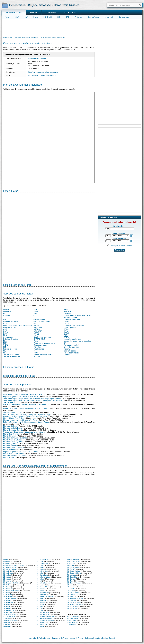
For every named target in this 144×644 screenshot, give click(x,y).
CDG (5, 319)
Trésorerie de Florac (11, 402)
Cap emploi (68, 313)
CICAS (66, 321)
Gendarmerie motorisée (37, 58)
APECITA (67, 312)
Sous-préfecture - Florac (12, 412)
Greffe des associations (72, 347)
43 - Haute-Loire (42, 575)
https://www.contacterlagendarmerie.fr (42, 76)
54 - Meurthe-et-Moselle (45, 597)
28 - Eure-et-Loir (9, 610)
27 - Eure (6, 609)
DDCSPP (67, 329)
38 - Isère (40, 565)
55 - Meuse (40, 599)
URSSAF (37, 357)
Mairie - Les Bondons (11, 434)
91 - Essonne (72, 601)
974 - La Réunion (73, 622)
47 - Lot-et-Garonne (43, 583)
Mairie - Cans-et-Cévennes (13, 440)
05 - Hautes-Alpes (9, 567)
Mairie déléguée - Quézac (13, 442)
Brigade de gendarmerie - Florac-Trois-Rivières (21, 397)
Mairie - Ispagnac (10, 436)
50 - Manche (41, 589)
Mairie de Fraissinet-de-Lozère (15, 456)
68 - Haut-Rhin (42, 624)
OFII (65, 343)
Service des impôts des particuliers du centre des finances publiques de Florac (33, 399)
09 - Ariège (7, 575)
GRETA (67, 337)
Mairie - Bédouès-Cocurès (13, 430)
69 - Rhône (40, 626)
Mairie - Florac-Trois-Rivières (14, 418)
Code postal (70, 13)
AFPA (66, 310)
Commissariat (124, 17)
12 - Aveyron (8, 581)
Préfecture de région (11, 349)
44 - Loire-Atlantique (44, 577)
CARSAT (7, 315)
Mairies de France (76, 638)
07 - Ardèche (8, 571)
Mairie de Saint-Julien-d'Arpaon (15, 438)
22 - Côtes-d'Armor (10, 599)
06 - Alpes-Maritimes (10, 569)
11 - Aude (7, 579)
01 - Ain (6, 559)
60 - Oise (40, 609)
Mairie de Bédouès (10, 426)
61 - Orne (40, 610)
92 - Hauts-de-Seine (74, 603)
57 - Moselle (41, 603)
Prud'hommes (39, 349)
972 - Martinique (73, 618)
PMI (59, 17)
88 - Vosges (71, 595)
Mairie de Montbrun (10, 446)
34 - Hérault (7, 626)
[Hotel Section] (49, 237)
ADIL (35, 310)
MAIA (5, 341)
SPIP (5, 353)
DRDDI (36, 333)
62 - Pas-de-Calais (43, 612)
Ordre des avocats (40, 345)
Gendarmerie (109, 17)
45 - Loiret (40, 579)
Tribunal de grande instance (44, 355)
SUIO (36, 353)
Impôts (36, 17)
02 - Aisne (7, 561)
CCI (35, 315)
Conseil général (39, 319)
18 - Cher (6, 593)
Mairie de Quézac (10, 444)
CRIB (5, 329)
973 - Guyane (72, 620)
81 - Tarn (70, 581)
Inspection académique (72, 339)
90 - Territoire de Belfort (75, 599)
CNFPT (36, 325)
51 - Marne (40, 591)
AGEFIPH (7, 312)
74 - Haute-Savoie (73, 567)
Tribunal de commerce (12, 357)
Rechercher (119, 250)
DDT (5, 331)
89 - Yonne (71, 597)
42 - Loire (40, 573)
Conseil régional (70, 327)
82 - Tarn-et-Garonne (74, 583)
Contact (112, 638)
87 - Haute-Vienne (73, 593)
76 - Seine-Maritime (74, 571)
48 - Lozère (40, 585)
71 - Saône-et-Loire (74, 561)
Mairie (7, 17)
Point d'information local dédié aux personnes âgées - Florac (26, 422)
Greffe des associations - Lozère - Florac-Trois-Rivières (25, 404)
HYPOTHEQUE (39, 339)
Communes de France (60, 638)
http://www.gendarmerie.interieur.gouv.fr (43, 72)
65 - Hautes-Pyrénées (44, 618)
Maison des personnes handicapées (77, 341)
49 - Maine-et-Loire (43, 587)
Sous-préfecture (93, 17)
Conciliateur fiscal (10, 327)
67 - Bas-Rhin (41, 622)
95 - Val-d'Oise (72, 609)
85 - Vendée (71, 589)
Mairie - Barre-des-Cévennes (14, 454)
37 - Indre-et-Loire (43, 563)
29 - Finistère (8, 612)
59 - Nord (40, 607)
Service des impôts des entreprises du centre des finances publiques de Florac (33, 400)
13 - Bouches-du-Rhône (11, 583)
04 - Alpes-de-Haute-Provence (14, 565)
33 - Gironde (8, 624)
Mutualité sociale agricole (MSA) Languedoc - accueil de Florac (27, 414)
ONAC (6, 345)
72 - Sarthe (71, 563)
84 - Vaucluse (72, 587)
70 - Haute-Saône (73, 559)
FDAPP (36, 335)
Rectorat (67, 349)
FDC (65, 335)
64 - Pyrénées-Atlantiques (45, 616)
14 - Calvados (8, 585)
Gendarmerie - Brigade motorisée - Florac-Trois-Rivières (24, 395)
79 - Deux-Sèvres (73, 577)
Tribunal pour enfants (11, 355)
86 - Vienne (71, 591)
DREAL (67, 333)
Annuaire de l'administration (40, 638)
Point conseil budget (71, 345)
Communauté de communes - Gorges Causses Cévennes (25, 416)
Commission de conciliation (74, 325)
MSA (5, 343)
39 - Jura (40, 567)
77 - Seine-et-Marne (74, 573)
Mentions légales (101, 638)
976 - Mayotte (72, 624)
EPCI (68, 17)
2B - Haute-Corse (9, 616)
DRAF (6, 333)
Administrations (14, 13)
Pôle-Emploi (48, 17)
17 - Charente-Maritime (11, 591)
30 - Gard (6, 618)
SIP (35, 351)
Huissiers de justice (10, 339)
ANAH (36, 312)
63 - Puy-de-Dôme (43, 614)
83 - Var (70, 585)
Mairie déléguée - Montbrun (14, 448)
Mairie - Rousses (10, 458)
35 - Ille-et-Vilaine (43, 559)
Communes (51, 13)
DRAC (66, 331)
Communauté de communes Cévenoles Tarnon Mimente (24, 432)
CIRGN (66, 323)
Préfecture (79, 17)
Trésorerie (67, 355)
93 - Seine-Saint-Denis (75, 605)
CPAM (17, 17)
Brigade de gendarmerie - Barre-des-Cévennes (21, 452)
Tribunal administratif (72, 353)
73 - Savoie (71, 565)
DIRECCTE (38, 331)
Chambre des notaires (42, 321)
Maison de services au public (44, 343)
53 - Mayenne (41, 595)
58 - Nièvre (40, 605)
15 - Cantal (7, 587)
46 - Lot (39, 581)
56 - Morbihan (41, 601)
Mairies (34, 13)
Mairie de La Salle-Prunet (13, 428)
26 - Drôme (7, 607)
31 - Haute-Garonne (10, 620)
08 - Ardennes (8, 573)
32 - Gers (6, 622)
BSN (35, 313)
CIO (35, 323)
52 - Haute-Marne (43, 593)
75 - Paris (70, 569)
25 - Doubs (7, 605)
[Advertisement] (72, 28)
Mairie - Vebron (9, 450)
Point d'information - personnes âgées (17, 325)
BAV (5, 313)
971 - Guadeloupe (73, 616)
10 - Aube (7, 577)
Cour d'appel (38, 327)
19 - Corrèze (8, 595)
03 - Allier (6, 563)
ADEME (6, 310)
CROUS (36, 329)
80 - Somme (71, 579)
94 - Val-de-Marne (73, 607)
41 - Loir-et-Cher (42, 571)
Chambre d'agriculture (72, 319)
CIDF (5, 323)
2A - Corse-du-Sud (10, 614)
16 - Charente (8, 589)
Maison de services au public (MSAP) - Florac (20, 420)
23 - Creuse (7, 601)
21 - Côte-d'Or (8, 597)
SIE (5, 351)
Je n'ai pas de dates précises (121, 246)
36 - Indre (40, 561)
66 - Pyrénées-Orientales (45, 620)
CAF (26, 17)
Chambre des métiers (11, 321)
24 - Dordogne (8, 603)
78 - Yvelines (72, 575)
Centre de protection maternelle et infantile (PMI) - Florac (25, 408)
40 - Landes (41, 569)
